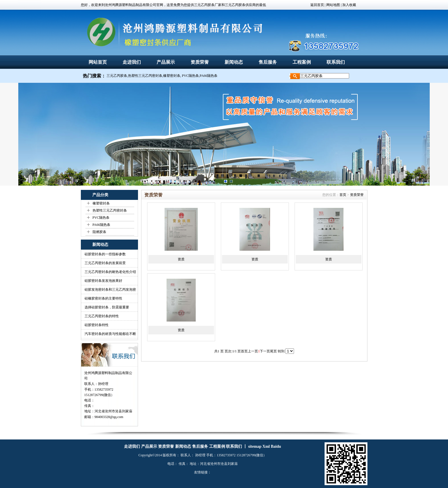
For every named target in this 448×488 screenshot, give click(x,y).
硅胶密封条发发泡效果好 (103, 281)
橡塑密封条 (101, 203)
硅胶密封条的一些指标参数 (105, 254)
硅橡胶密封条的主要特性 (103, 298)
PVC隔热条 (101, 218)
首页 (343, 195)
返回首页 (317, 5)
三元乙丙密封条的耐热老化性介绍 (110, 272)
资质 (181, 259)
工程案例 (302, 62)
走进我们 (132, 62)
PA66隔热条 (101, 225)
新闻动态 (234, 62)
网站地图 (333, 5)
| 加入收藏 (348, 5)
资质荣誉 (200, 62)
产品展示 (166, 62)
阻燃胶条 (99, 232)
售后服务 (268, 62)
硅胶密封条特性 (97, 325)
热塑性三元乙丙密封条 (110, 210)
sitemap (255, 446)
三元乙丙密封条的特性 (102, 316)
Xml (266, 446)
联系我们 (336, 62)
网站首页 (98, 62)
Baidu (276, 446)
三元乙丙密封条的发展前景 (105, 263)
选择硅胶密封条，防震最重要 (107, 307)
